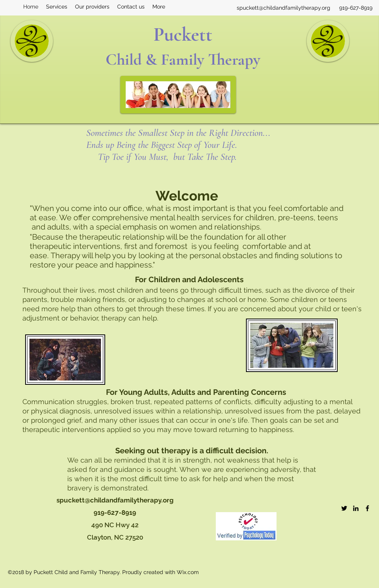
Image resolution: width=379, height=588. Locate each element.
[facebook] (367, 508)
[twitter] (344, 508)
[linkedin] (356, 508)
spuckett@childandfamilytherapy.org (283, 8)
